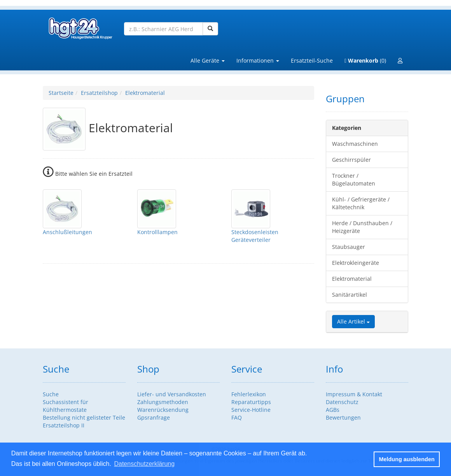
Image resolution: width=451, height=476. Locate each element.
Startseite (61, 93)
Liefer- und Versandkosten (172, 394)
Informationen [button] (258, 60)
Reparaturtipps (251, 402)
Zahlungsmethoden (163, 402)
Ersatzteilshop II (64, 425)
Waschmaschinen (355, 144)
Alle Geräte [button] (208, 60)
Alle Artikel (353, 321)
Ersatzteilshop (99, 93)
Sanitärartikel (350, 295)
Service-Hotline (251, 410)
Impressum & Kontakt (354, 394)
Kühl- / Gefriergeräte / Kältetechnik (361, 203)
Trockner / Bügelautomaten (354, 179)
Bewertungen (343, 417)
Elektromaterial (145, 93)
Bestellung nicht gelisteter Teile (84, 417)
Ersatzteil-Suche (312, 60)
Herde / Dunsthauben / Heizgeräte (362, 227)
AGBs (333, 410)
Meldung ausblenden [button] (407, 459)
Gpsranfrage (154, 417)
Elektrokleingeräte (356, 263)
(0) (365, 60)
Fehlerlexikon (249, 394)
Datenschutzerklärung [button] (144, 464)
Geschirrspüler (351, 160)
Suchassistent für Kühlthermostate (66, 406)
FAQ (237, 417)
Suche (51, 394)
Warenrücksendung (163, 410)
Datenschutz (342, 402)
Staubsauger (349, 247)
